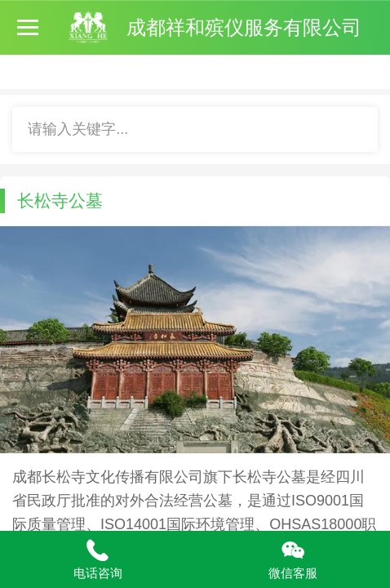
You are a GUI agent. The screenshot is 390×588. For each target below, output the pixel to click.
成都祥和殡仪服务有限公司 (244, 27)
